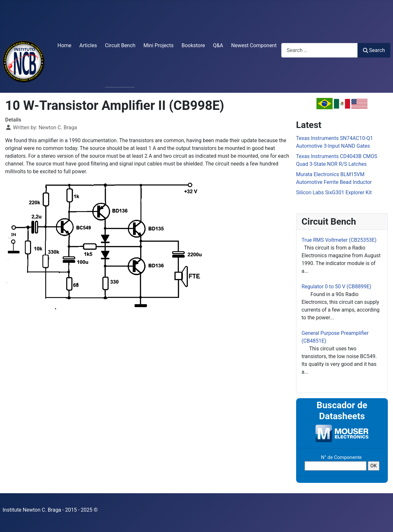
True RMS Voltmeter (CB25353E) (339, 240)
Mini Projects (158, 45)
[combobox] (320, 50)
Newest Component (254, 45)
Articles (88, 45)
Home (64, 45)
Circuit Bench (120, 45)
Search (374, 50)
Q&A (218, 45)
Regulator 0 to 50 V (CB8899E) (336, 287)
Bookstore (193, 45)
